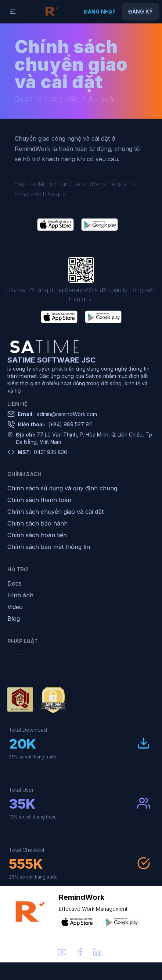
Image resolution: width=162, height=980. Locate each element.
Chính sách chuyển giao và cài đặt (55, 512)
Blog (14, 619)
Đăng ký (141, 12)
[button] (13, 12)
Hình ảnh (20, 595)
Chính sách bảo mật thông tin (49, 547)
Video (15, 607)
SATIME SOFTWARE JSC (52, 360)
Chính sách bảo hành (37, 523)
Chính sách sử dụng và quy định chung (62, 488)
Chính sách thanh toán (39, 500)
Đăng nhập (100, 12)
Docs (15, 583)
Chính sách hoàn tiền (37, 535)
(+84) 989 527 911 (55, 424)
